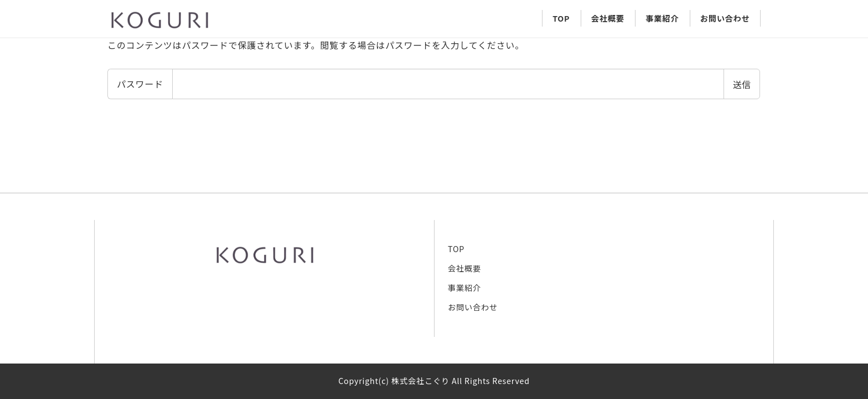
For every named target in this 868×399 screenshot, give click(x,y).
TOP (456, 249)
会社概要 (464, 268)
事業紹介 (464, 288)
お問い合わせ (473, 307)
